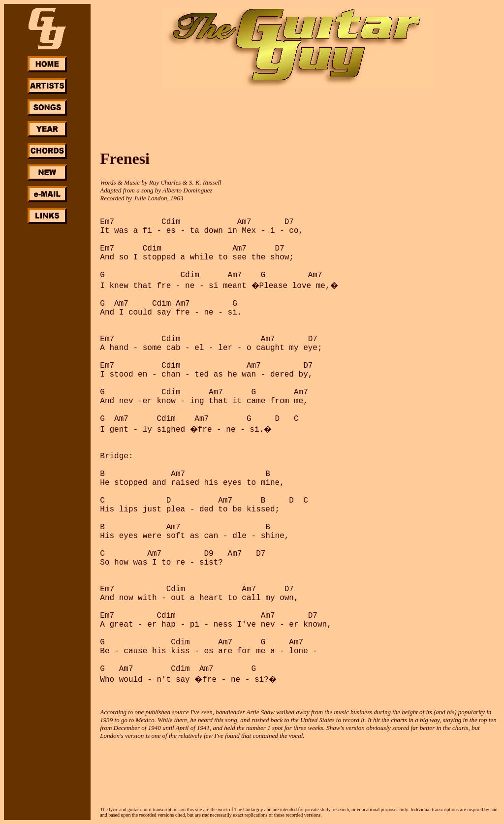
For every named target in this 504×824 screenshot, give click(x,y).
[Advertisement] (47, 373)
